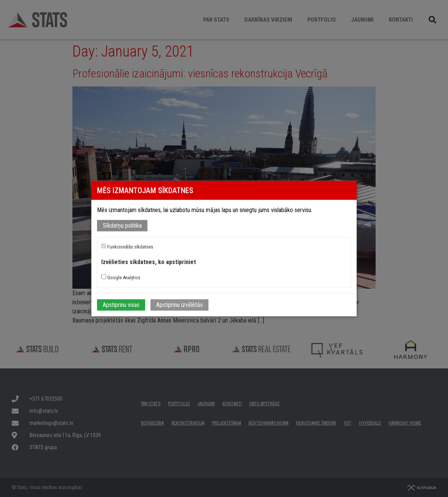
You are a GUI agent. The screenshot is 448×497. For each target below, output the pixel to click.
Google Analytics (121, 277)
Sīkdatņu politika (122, 226)
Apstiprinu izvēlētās (179, 304)
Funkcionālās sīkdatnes (127, 247)
